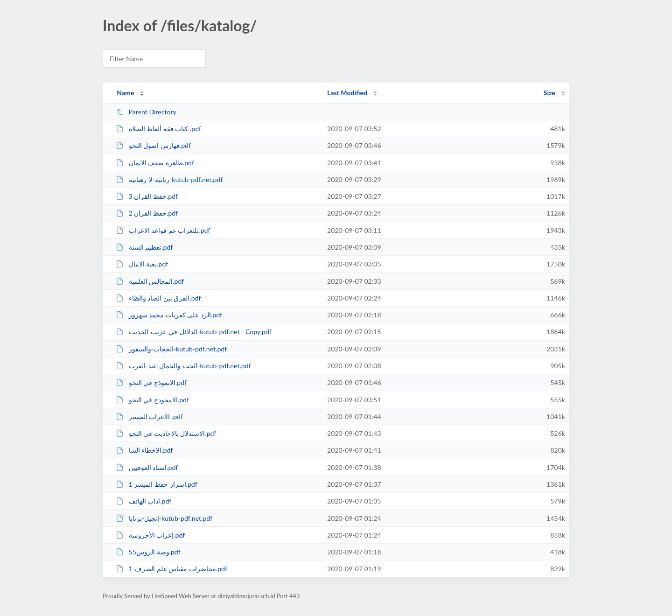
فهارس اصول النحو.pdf (153, 145)
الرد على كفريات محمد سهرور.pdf (169, 315)
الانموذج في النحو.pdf (151, 382)
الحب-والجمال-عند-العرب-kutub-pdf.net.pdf (183, 366)
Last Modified (347, 93)
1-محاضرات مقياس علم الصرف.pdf (171, 569)
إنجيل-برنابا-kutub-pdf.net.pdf (164, 518)
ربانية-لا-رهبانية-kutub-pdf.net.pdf (169, 179)
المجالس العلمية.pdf (150, 281)
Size (549, 93)
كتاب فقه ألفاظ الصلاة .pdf (158, 129)
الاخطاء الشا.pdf (144, 450)
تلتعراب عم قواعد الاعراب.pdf (163, 230)
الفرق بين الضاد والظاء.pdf (158, 298)
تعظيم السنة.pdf (144, 247)
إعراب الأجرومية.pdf (150, 535)
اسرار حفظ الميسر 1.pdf (156, 484)
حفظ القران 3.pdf (147, 196)
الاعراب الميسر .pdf (149, 416)
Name (125, 93)
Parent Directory (146, 112)
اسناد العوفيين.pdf (147, 467)
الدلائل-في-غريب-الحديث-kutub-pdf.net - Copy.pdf (194, 332)
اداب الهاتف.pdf (143, 501)
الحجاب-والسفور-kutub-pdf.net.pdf (171, 349)
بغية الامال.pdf (142, 264)
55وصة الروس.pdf (148, 552)
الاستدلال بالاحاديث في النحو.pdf (166, 433)
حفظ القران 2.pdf (147, 213)
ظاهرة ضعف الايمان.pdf (155, 163)
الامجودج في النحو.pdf (152, 400)
